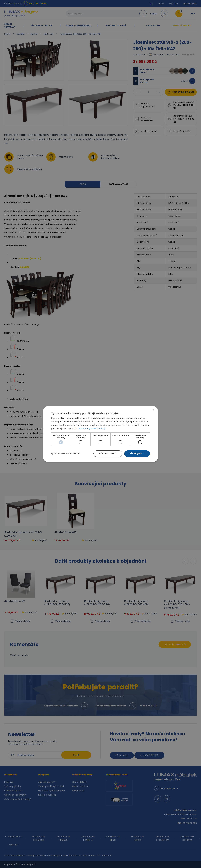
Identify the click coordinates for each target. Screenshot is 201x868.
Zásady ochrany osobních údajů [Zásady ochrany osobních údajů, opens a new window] (90, 428)
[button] (66, 454)
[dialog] (100, 434)
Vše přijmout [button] (137, 453)
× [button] (153, 410)
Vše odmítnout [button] (108, 453)
